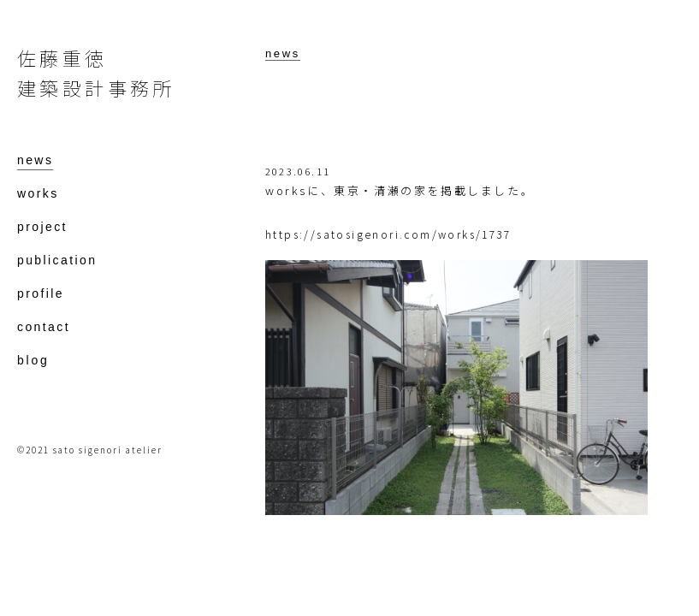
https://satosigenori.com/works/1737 (388, 234)
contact (44, 327)
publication (57, 261)
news (283, 53)
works (38, 194)
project (42, 227)
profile (41, 294)
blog (33, 361)
